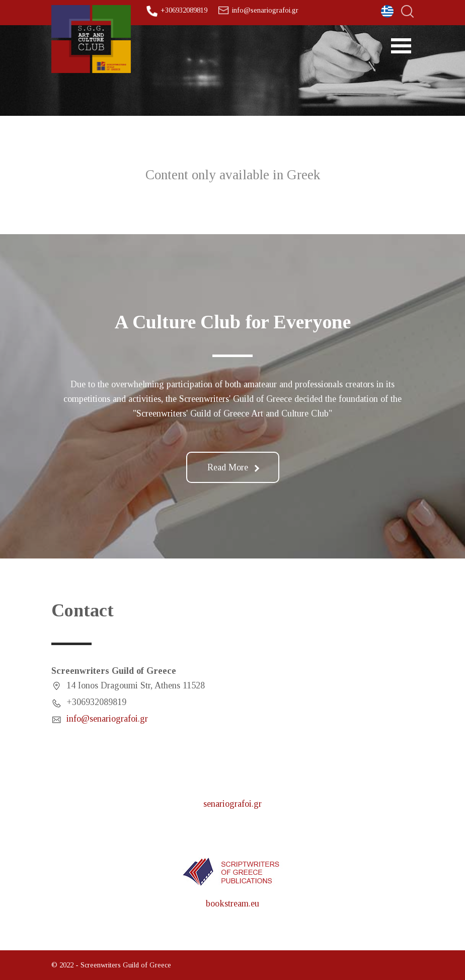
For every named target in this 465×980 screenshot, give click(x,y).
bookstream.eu (232, 903)
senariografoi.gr (232, 804)
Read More (233, 467)
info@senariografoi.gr (265, 10)
